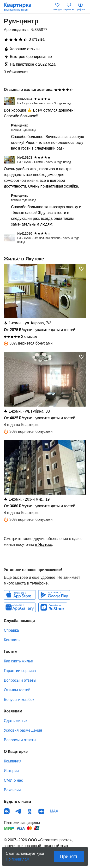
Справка (11, 630)
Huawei (20, 607)
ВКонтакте (7, 811)
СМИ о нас (13, 780)
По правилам (18, 858)
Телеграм (18, 811)
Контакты (12, 640)
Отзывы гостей (17, 690)
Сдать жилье (15, 721)
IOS (20, 595)
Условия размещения (23, 730)
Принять (69, 856)
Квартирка (20, 7)
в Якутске (44, 544)
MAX (54, 811)
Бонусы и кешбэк (19, 700)
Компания (13, 761)
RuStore (53, 607)
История (11, 771)
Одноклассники (30, 811)
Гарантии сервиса (20, 671)
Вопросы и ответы (20, 680)
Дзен (41, 811)
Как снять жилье (18, 661)
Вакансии (12, 790)
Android (54, 595)
